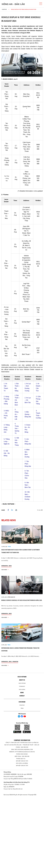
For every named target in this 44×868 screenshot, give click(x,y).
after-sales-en (11, 597)
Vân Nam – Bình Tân (28, 485)
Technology (22, 686)
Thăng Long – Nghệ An (7, 441)
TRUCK (9, 547)
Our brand (22, 702)
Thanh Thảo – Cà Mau (38, 416)
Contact (22, 696)
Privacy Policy (7, 772)
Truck (22, 708)
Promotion (15, 662)
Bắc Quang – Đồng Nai (28, 414)
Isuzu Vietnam (22, 677)
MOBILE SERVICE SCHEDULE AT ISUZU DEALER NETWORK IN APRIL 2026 (22, 600)
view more (5, 570)
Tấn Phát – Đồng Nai (28, 464)
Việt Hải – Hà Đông (7, 453)
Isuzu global (22, 689)
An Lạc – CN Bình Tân (28, 400)
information (5, 566)
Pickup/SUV (22, 705)
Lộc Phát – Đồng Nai (28, 441)
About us (22, 680)
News (10, 566)
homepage (4, 9)
